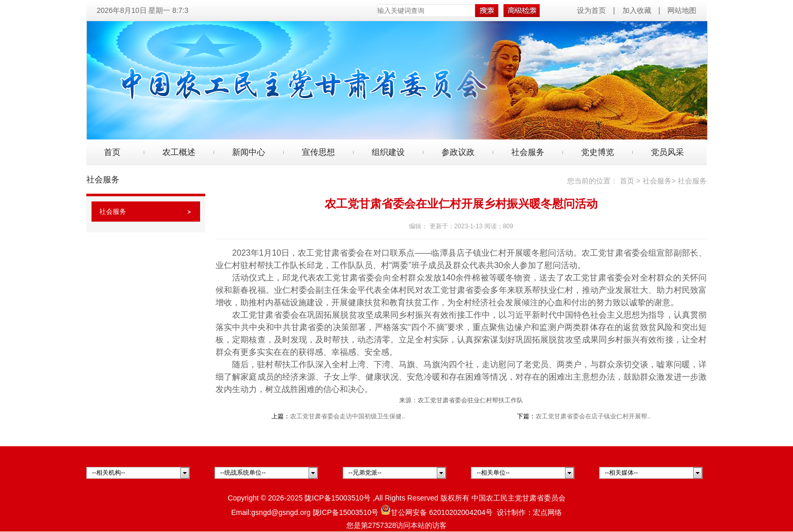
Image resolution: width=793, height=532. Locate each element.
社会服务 (113, 212)
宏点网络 (547, 512)
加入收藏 (637, 10)
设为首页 (592, 10)
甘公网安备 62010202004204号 (437, 512)
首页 (112, 152)
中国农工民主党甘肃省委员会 (518, 498)
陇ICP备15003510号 (338, 498)
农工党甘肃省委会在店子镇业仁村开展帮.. (593, 416)
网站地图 (682, 10)
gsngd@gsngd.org (281, 512)
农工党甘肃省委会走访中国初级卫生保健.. (348, 416)
